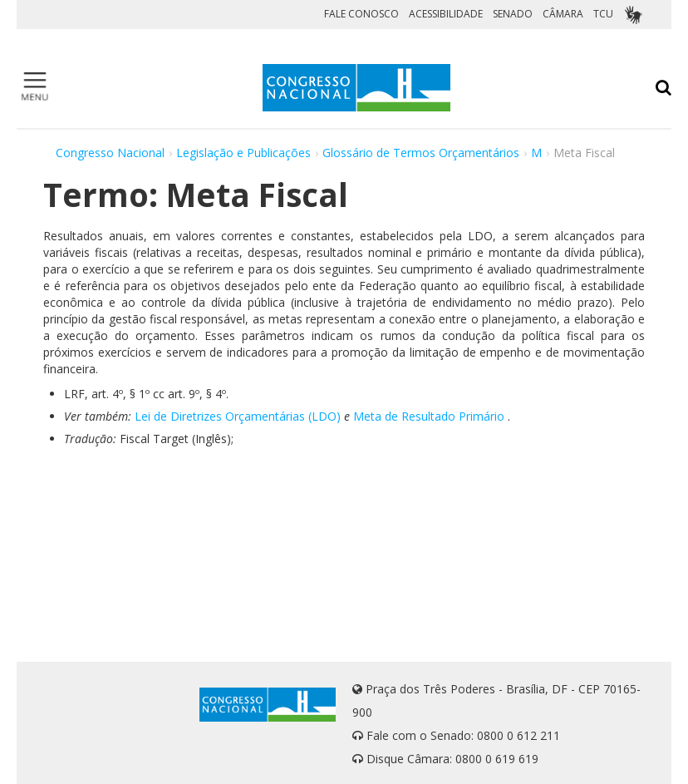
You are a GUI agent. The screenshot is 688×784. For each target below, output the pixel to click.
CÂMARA (563, 14)
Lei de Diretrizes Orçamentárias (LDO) (238, 416)
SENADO (513, 14)
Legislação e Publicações (243, 153)
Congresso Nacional (110, 153)
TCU (603, 14)
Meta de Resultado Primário (429, 416)
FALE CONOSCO (361, 14)
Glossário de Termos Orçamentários (421, 153)
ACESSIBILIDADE (446, 14)
